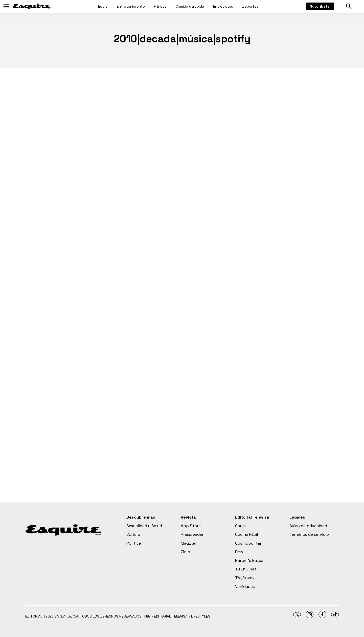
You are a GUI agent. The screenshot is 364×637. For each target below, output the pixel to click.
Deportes (250, 6)
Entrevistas (223, 6)
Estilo (103, 6)
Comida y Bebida (190, 6)
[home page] (32, 6)
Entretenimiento (131, 6)
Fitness (160, 6)
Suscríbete (320, 6)
